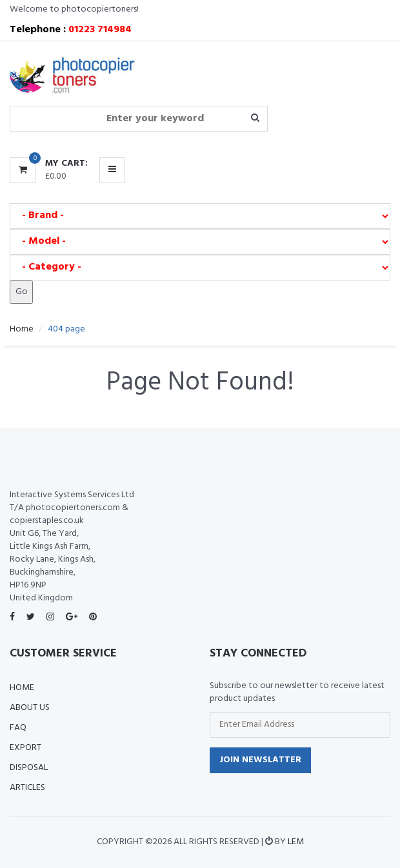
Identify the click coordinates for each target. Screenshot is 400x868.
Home (22, 329)
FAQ (18, 728)
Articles (27, 788)
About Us (30, 708)
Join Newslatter (260, 760)
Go (22, 292)
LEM (296, 842)
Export (25, 748)
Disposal (29, 768)
